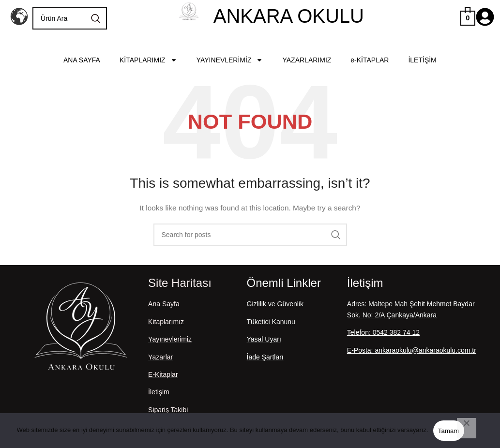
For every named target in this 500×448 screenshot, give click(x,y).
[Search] (70, 18)
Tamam (449, 431)
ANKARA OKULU (289, 16)
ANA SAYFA (82, 60)
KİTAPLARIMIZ (148, 60)
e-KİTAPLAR (370, 60)
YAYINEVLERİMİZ (230, 60)
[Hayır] (467, 428)
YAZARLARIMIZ (307, 60)
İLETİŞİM (422, 60)
